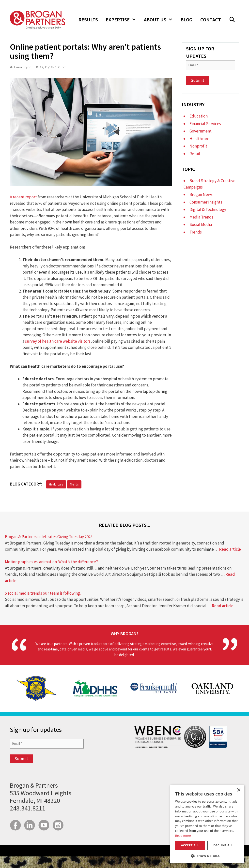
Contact (211, 20)
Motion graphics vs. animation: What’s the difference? (51, 562)
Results (88, 20)
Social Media (201, 224)
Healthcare (56, 484)
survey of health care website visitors (58, 341)
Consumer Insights (206, 202)
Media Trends (201, 217)
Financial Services (205, 124)
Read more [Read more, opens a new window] (183, 836)
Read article (230, 549)
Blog (187, 20)
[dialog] (207, 824)
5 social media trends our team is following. (43, 593)
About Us (160, 20)
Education (199, 116)
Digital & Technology (208, 209)
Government (201, 131)
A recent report (23, 197)
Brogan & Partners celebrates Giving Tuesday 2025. (49, 537)
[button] (232, 20)
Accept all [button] (190, 845)
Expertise (123, 20)
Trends (74, 484)
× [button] (239, 790)
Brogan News (201, 194)
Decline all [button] (223, 845)
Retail (195, 154)
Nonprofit (198, 146)
